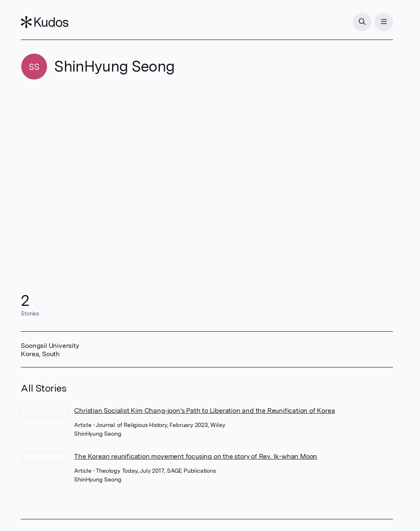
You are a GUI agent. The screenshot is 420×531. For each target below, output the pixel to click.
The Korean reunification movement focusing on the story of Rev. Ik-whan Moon (196, 456)
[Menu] (384, 22)
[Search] (362, 22)
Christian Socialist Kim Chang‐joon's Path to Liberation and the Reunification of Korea (204, 411)
